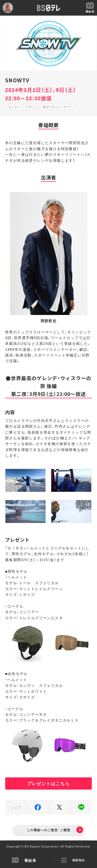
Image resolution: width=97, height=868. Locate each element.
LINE (81, 807)
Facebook (38, 807)
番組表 (24, 860)
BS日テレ (49, 8)
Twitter (60, 807)
